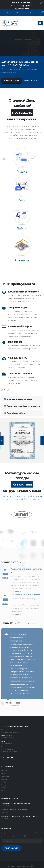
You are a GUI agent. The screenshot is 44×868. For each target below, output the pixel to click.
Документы (5, 763)
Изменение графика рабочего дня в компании (20, 803)
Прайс (4, 769)
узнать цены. (32, 71)
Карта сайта (14, 863)
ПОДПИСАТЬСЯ (11, 835)
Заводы (4, 772)
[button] (21, 553)
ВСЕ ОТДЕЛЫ (15, 3)
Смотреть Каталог (12, 71)
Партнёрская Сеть (14, 404)
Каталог (4, 766)
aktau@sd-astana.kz (8, 730)
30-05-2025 (5, 792)
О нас (3, 760)
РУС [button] (31, 3)
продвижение (21, 853)
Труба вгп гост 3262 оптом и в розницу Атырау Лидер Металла (19, 859)
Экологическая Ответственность (22, 397)
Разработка (12, 853)
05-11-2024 (5, 806)
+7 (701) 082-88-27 (8, 724)
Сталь (5, 863)
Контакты (5, 777)
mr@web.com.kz (31, 853)
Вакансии (5, 774)
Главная (4, 757)
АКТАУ (5, 3)
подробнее (16, 582)
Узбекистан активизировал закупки (26, 561)
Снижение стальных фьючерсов (25, 585)
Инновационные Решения (18, 390)
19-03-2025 (5, 799)
